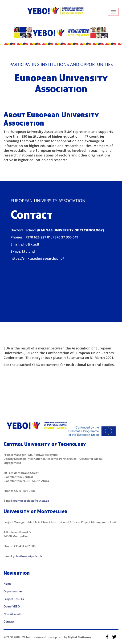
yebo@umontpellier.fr (28, 556)
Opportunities (13, 591)
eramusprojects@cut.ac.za (31, 501)
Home (8, 584)
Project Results (14, 599)
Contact (9, 621)
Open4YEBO (12, 606)
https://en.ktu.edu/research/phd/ (37, 258)
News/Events (12, 614)
